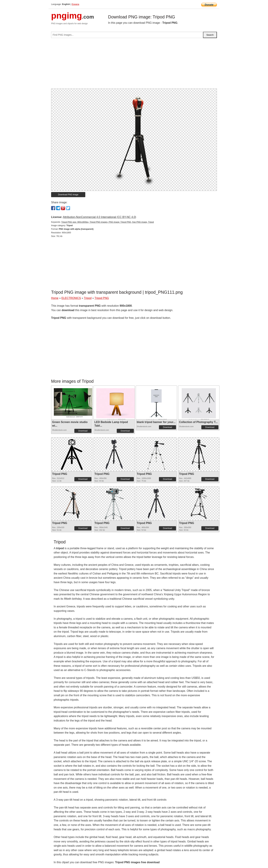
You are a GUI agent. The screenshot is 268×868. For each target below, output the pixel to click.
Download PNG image (68, 195)
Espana (75, 4)
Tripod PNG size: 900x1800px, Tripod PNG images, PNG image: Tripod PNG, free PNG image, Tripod (108, 222)
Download (83, 431)
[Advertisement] (134, 65)
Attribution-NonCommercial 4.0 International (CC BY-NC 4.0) (99, 217)
